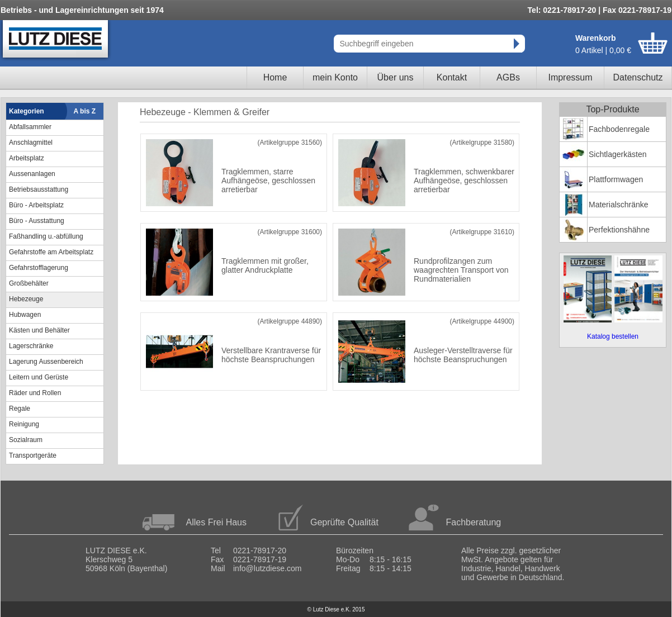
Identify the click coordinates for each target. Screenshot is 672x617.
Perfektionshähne (619, 230)
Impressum (570, 77)
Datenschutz (638, 77)
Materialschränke (619, 205)
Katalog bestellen (613, 336)
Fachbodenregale (619, 129)
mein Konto (335, 77)
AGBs (508, 77)
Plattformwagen (616, 179)
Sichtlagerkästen (618, 154)
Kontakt (452, 77)
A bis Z (85, 111)
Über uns (396, 77)
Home (275, 77)
